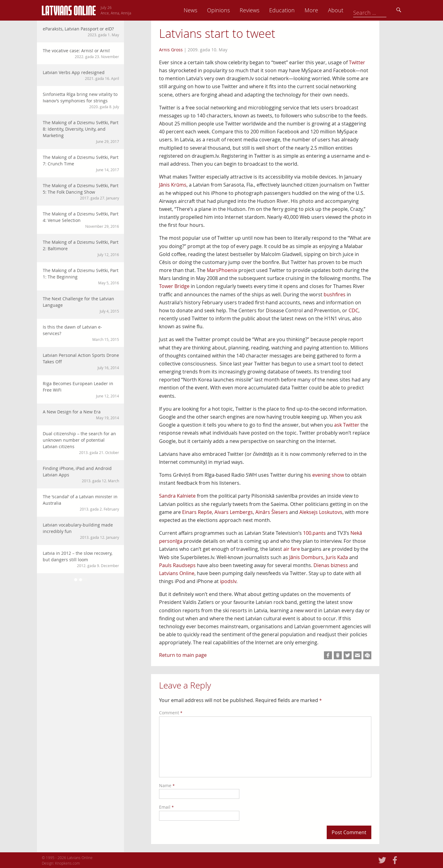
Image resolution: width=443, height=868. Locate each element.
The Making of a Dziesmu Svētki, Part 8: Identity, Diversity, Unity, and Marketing (81, 132)
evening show (328, 475)
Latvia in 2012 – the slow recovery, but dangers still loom (81, 559)
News (233, 10)
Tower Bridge (174, 286)
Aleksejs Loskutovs (321, 512)
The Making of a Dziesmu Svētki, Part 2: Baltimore (81, 248)
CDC (353, 310)
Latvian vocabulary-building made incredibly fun (81, 531)
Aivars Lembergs (234, 512)
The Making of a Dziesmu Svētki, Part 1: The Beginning (81, 276)
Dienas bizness (331, 565)
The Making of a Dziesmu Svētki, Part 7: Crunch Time (81, 163)
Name (167, 785)
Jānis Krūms (173, 185)
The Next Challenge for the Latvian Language (81, 305)
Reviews (293, 10)
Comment (171, 713)
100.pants (314, 533)
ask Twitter (347, 425)
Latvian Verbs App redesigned (81, 75)
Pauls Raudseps (177, 565)
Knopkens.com (68, 863)
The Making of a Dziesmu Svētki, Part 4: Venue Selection (81, 220)
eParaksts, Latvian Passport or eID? (81, 32)
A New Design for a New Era (81, 415)
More (354, 10)
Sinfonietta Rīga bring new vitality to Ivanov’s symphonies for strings (81, 100)
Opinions (261, 10)
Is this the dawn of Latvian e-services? (81, 333)
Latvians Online (177, 573)
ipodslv (228, 581)
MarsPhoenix (222, 270)
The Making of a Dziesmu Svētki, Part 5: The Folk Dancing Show (81, 192)
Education (325, 10)
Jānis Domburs (306, 557)
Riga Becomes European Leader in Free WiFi (81, 390)
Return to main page (183, 655)
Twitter (357, 62)
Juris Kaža (337, 557)
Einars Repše (197, 512)
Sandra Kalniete (177, 496)
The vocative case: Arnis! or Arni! (81, 53)
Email (166, 807)
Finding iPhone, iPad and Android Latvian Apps (81, 474)
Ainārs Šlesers (272, 512)
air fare (292, 549)
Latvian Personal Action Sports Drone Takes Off (81, 361)
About (379, 10)
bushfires (335, 294)
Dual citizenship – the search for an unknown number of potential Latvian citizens (81, 443)
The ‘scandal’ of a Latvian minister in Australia (81, 503)
